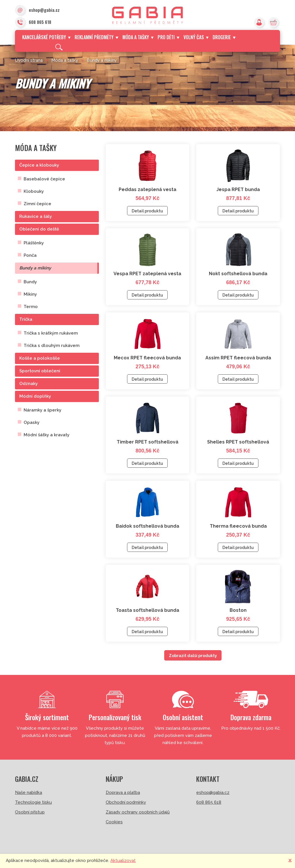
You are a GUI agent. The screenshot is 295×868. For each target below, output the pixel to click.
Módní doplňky (35, 396)
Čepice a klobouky (39, 165)
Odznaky (29, 384)
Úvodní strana (29, 60)
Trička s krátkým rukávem (51, 333)
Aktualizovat (123, 861)
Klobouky (34, 191)
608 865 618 (33, 22)
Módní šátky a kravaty (47, 435)
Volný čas (196, 37)
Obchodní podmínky (126, 802)
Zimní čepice (37, 204)
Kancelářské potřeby (46, 37)
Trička (26, 319)
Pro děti (168, 37)
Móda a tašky (138, 37)
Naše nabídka (29, 792)
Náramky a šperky (42, 410)
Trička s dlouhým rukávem (52, 346)
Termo (31, 307)
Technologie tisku (33, 802)
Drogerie (224, 37)
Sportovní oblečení (40, 371)
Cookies (114, 822)
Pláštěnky (34, 243)
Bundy (30, 282)
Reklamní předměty (96, 37)
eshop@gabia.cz (37, 10)
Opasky (32, 422)
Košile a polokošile (40, 358)
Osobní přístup (30, 812)
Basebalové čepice (44, 179)
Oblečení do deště (39, 229)
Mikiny (30, 294)
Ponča (30, 255)
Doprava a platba (123, 792)
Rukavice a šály (36, 216)
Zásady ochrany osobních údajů (138, 812)
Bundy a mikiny (102, 60)
